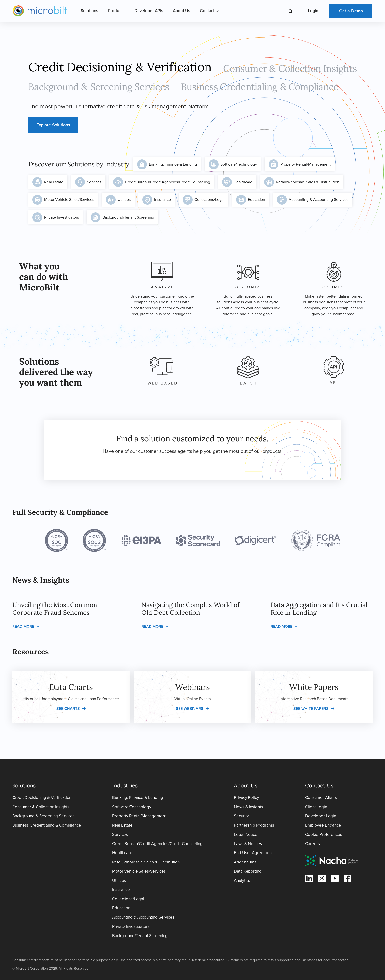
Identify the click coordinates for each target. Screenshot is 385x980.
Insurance (157, 200)
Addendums (245, 862)
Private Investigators (56, 217)
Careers (313, 844)
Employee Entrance (323, 825)
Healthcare (237, 182)
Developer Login (321, 816)
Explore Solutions (53, 125)
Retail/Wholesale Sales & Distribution (302, 182)
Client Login (316, 807)
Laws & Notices (248, 844)
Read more (23, 626)
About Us (181, 11)
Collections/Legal (204, 200)
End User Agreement (253, 853)
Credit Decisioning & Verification (42, 798)
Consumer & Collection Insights (41, 807)
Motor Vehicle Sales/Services (63, 200)
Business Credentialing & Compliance (47, 825)
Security (241, 816)
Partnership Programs (254, 825)
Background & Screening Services (43, 816)
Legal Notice (246, 834)
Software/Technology (233, 164)
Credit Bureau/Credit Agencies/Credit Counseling (162, 182)
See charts (68, 709)
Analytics (242, 881)
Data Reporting (248, 871)
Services (88, 182)
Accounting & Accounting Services (313, 200)
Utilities (118, 200)
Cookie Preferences (324, 834)
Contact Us (210, 11)
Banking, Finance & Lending (167, 164)
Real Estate (48, 182)
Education (251, 200)
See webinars (190, 709)
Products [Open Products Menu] (116, 11)
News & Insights (248, 807)
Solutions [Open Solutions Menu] (89, 11)
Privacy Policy (246, 798)
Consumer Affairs (321, 798)
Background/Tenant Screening (122, 217)
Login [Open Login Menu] (313, 11)
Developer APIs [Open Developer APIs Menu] (149, 11)
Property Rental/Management (300, 164)
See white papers (311, 709)
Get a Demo (351, 11)
